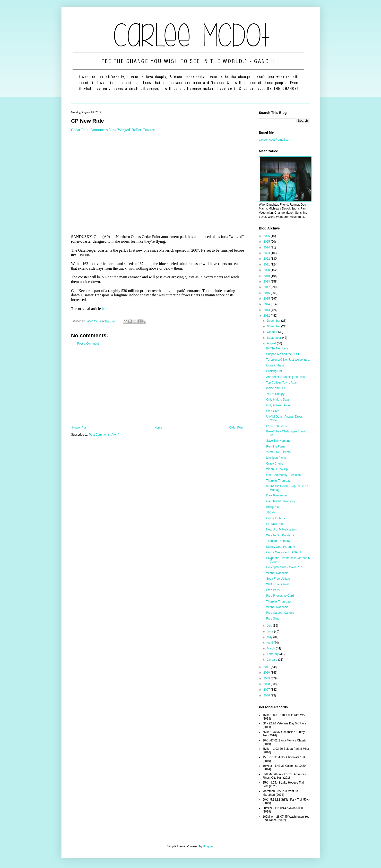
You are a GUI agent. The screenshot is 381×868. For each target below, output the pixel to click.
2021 (267, 265)
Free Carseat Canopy (280, 613)
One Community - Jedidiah (283, 475)
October (272, 332)
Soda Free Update (278, 579)
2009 (267, 678)
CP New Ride (275, 524)
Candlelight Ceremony (281, 501)
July (270, 626)
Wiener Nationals (277, 573)
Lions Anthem (275, 365)
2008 (267, 684)
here (105, 309)
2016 (267, 293)
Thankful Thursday (278, 481)
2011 (267, 667)
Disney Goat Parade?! (280, 547)
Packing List (274, 371)
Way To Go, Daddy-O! (280, 535)
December (274, 321)
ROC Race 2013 (277, 426)
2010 (267, 673)
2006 (267, 695)
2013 (267, 310)
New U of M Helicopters (281, 530)
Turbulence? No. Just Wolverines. (288, 360)
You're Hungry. (276, 394)
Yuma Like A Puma (278, 452)
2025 (267, 242)
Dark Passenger (277, 495)
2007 (267, 690)
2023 (267, 253)
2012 (267, 316)
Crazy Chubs (274, 464)
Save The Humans (278, 441)
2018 (267, 282)
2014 (267, 304)
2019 (267, 276)
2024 (267, 247)
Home (158, 428)
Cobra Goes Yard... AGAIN (283, 552)
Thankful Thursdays (279, 602)
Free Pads (273, 590)
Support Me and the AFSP (283, 354)
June (270, 631)
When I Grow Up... (278, 469)
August (272, 343)
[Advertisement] (158, 386)
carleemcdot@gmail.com (275, 140)
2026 (267, 236)
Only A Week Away (278, 405)
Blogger (208, 846)
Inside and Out (276, 388)
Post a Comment (88, 344)
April (270, 643)
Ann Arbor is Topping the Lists (285, 377)
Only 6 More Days (278, 400)
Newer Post (80, 428)
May (270, 637)
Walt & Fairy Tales (278, 584)
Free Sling (273, 619)
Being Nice (273, 507)
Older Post (236, 428)
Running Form (275, 447)
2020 (267, 270)
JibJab (270, 512)
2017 (267, 287)
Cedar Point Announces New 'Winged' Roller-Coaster (113, 130)
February (273, 654)
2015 (267, 299)
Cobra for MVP (276, 518)
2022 (267, 259)
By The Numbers (277, 348)
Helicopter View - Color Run (284, 567)
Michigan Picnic (276, 458)
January (272, 660)
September (274, 338)
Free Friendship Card (280, 596)
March (271, 649)
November (274, 326)
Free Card (273, 411)
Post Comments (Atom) (104, 435)
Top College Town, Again (282, 383)
